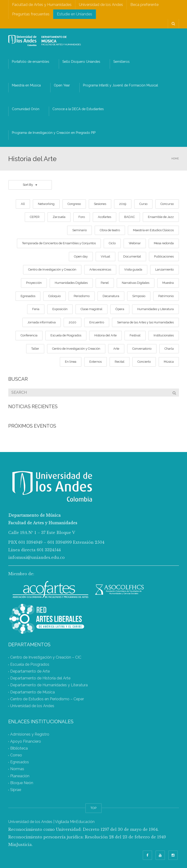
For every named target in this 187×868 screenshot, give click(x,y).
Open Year (62, 85)
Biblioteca (19, 748)
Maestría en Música (26, 85)
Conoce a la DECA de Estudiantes (78, 109)
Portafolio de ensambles (31, 62)
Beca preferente (144, 5)
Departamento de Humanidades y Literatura (49, 685)
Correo (16, 755)
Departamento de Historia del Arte (40, 678)
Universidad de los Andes (101, 5)
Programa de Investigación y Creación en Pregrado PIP (54, 133)
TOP (93, 808)
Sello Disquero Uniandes (81, 62)
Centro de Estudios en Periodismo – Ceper (47, 699)
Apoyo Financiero (26, 741)
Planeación (20, 776)
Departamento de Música (32, 692)
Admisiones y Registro (30, 735)
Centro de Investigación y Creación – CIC (46, 658)
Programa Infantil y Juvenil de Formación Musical (121, 85)
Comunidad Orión (26, 109)
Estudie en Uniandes (75, 14)
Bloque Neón (22, 783)
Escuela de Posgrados (30, 664)
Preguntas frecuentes (31, 14)
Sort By (30, 185)
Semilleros (121, 62)
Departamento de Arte (30, 671)
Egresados (20, 762)
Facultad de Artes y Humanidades (42, 5)
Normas (17, 769)
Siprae (16, 790)
